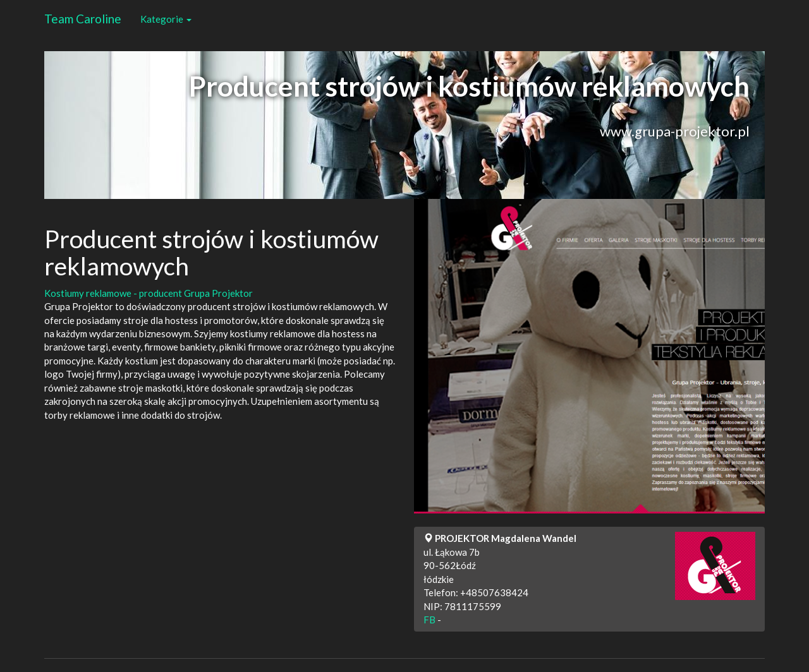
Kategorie (166, 19)
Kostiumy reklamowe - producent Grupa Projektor (149, 293)
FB (429, 620)
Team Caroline (83, 19)
